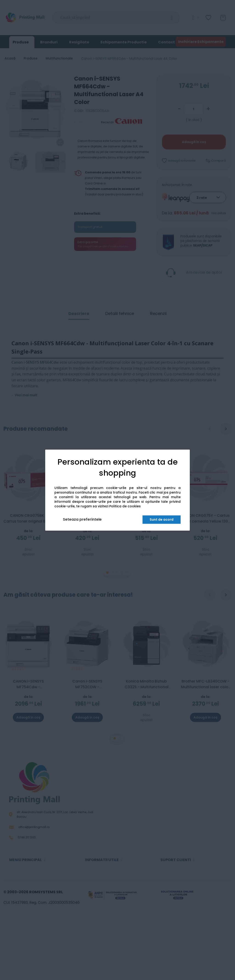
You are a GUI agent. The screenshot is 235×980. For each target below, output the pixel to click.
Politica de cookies (125, 506)
